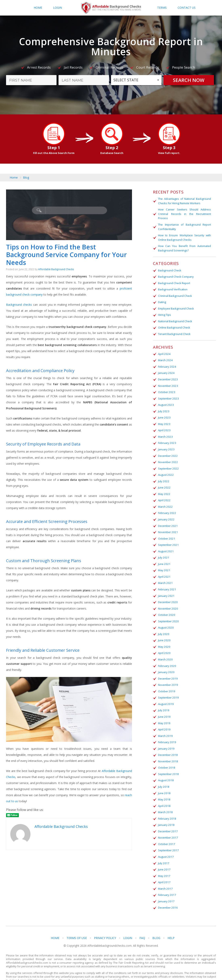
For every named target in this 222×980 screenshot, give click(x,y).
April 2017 (164, 871)
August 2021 (165, 545)
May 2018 (164, 789)
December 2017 (168, 821)
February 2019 (167, 733)
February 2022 (167, 508)
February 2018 (167, 808)
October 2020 (166, 608)
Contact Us (187, 8)
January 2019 (166, 739)
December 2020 (168, 595)
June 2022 (164, 483)
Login (58, 8)
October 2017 (166, 833)
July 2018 (163, 777)
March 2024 (165, 358)
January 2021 (166, 589)
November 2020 (168, 602)
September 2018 (168, 764)
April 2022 (164, 495)
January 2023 (166, 445)
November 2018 (168, 752)
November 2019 (168, 677)
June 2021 (164, 558)
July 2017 (163, 852)
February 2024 (167, 364)
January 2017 (166, 889)
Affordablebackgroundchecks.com (111, 8)
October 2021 (166, 533)
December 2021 (168, 520)
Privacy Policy (105, 926)
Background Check (169, 269)
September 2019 (168, 689)
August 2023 (165, 402)
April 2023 (164, 427)
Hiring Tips (164, 313)
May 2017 (164, 864)
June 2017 (164, 858)
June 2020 (164, 633)
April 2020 (164, 645)
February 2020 (167, 658)
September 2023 (168, 395)
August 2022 (165, 470)
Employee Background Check (176, 307)
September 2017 (168, 839)
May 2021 (164, 564)
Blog (26, 178)
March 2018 (165, 802)
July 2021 (163, 552)
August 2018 (165, 771)
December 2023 (168, 377)
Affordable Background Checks (56, 271)
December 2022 (168, 452)
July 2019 (163, 702)
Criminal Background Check (175, 294)
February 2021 (167, 583)
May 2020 (164, 639)
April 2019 (164, 721)
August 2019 (165, 696)
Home (38, 8)
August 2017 (165, 846)
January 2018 (166, 814)
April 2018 (164, 796)
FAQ (142, 926)
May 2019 (164, 714)
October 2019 (166, 683)
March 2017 (165, 877)
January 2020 (166, 664)
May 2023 (164, 420)
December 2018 (168, 746)
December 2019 (168, 670)
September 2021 (168, 539)
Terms (162, 8)
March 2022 (165, 502)
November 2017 (168, 827)
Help (171, 926)
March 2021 (165, 577)
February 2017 (167, 883)
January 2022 (166, 514)
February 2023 (167, 439)
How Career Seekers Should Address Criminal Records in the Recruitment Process (184, 213)
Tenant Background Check (174, 332)
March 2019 (165, 727)
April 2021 (164, 570)
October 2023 (166, 389)
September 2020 (168, 614)
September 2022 (168, 464)
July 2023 (163, 408)
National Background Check (175, 319)
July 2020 (163, 627)
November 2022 (168, 458)
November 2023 (168, 383)
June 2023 (164, 414)
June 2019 (164, 708)
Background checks (19, 306)
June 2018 (164, 783)
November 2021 (168, 527)
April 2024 (164, 351)
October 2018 (166, 758)
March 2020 (165, 652)
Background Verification (173, 288)
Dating (162, 300)
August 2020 (165, 620)
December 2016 (168, 896)
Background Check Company (176, 275)
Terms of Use (77, 926)
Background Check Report (174, 282)
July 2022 (163, 477)
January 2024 (166, 370)
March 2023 (165, 433)
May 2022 (164, 489)
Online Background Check (174, 325)
